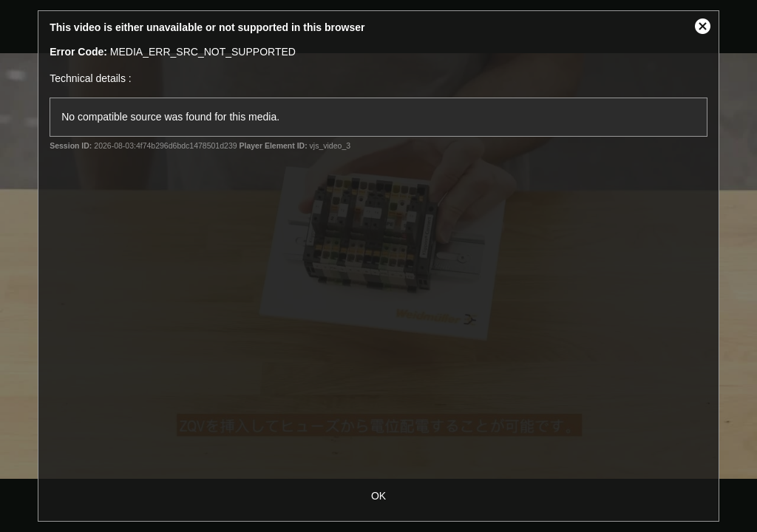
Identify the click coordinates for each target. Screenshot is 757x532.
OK (378, 496)
